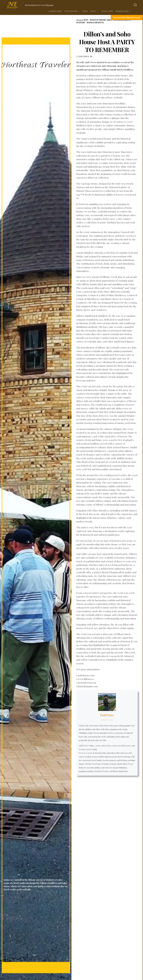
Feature (81, 22)
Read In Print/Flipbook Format (127, 17)
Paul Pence (84, 56)
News (85, 11)
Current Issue (55, 11)
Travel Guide (107, 11)
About (93, 11)
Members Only (122, 11)
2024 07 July (82, 20)
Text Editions (71, 11)
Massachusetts (95, 22)
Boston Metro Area (101, 20)
